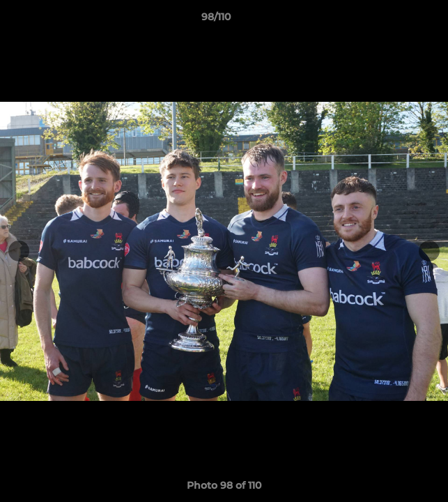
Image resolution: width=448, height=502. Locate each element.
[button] (398, 20)
